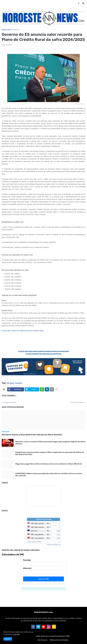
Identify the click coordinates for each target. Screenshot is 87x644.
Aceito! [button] (8, 639)
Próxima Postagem (77, 402)
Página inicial (6, 30)
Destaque (16, 30)
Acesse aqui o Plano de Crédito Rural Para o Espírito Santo (23, 331)
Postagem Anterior (10, 402)
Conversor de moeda (44, 519)
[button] (79, 3)
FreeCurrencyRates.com (54, 545)
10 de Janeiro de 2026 (34, 542)
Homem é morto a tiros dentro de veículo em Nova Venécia (32, 435)
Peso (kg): (27, 560)
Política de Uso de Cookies (59, 640)
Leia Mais (16, 634)
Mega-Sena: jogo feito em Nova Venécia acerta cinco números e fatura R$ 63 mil (49, 464)
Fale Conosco (42, 640)
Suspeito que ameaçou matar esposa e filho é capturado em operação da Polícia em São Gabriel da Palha (50, 453)
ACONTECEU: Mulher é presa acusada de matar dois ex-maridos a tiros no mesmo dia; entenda (49, 475)
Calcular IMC (43, 579)
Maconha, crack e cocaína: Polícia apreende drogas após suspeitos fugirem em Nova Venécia (50, 443)
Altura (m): (27, 568)
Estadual (19, 383)
